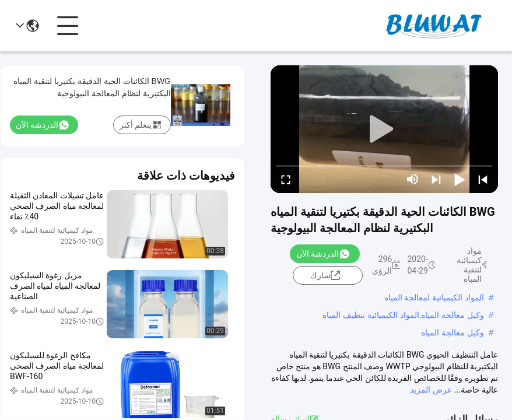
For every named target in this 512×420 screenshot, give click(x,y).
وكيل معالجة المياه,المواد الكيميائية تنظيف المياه (403, 315)
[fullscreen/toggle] (286, 179)
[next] (436, 179)
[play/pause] (460, 179)
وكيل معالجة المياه (453, 332)
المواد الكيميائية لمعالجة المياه (434, 297)
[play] (384, 129)
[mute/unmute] (413, 179)
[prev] (483, 179)
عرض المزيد (431, 390)
